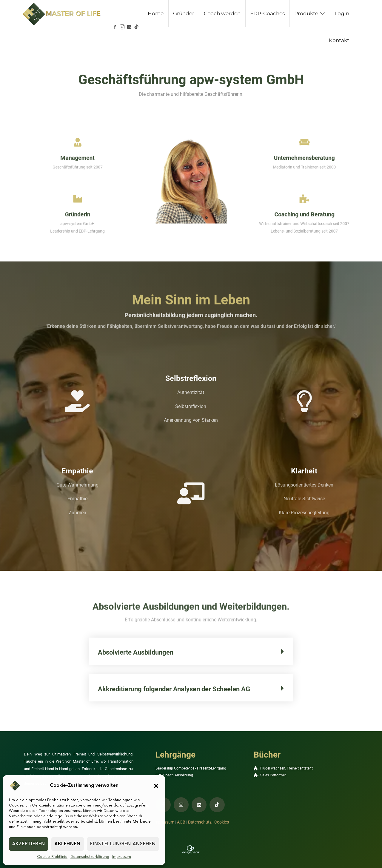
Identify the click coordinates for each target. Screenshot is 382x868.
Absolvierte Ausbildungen (136, 652)
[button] (156, 786)
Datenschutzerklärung (90, 857)
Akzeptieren (29, 844)
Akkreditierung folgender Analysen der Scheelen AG (174, 689)
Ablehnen (68, 844)
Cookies (222, 822)
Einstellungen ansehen (123, 844)
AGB (181, 822)
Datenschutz (200, 822)
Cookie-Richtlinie (52, 857)
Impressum (122, 857)
